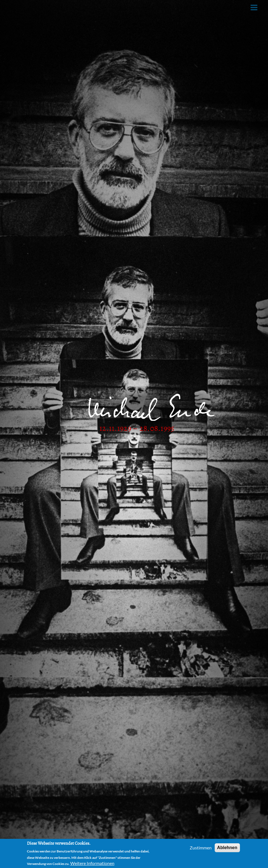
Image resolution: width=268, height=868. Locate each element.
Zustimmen (201, 848)
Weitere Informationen (92, 863)
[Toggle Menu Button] (254, 7)
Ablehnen (227, 848)
